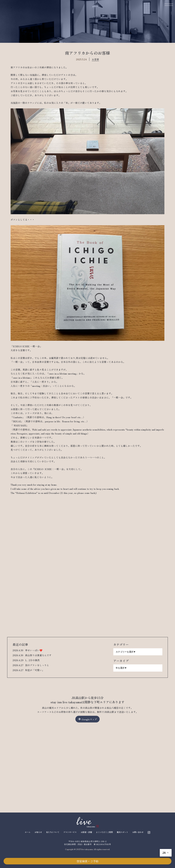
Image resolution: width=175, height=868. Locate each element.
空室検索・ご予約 (87, 861)
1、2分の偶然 (32, 660)
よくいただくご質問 (104, 832)
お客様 (95, 59)
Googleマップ (89, 719)
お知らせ (38, 832)
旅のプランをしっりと (37, 665)
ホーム (28, 832)
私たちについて (53, 832)
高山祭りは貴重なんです (38, 655)
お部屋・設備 (86, 832)
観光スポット (123, 832)
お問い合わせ (138, 832)
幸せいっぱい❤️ (34, 650)
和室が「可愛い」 (35, 670)
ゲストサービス (70, 832)
